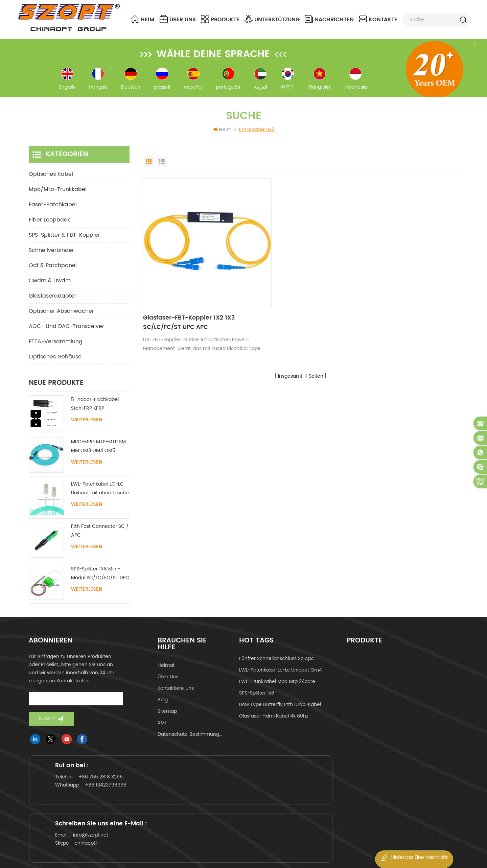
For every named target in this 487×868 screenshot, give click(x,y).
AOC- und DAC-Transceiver (66, 334)
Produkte (220, 19)
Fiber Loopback (49, 228)
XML (162, 731)
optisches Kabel (51, 182)
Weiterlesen (87, 428)
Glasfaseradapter (53, 304)
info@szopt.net (243, 804)
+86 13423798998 (114, 805)
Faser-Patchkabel (53, 212)
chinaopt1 (238, 812)
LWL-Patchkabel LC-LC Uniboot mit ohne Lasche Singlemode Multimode (100, 497)
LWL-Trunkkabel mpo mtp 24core (277, 689)
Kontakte (378, 19)
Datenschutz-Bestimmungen (190, 742)
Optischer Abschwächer (61, 319)
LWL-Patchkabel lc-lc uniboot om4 (281, 678)
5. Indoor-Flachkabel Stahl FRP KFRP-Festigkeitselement (95, 412)
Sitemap (167, 719)
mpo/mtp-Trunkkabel (58, 197)
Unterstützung (272, 19)
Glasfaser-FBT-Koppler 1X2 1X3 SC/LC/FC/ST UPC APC (185, 300)
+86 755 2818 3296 (109, 797)
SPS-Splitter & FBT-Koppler (64, 243)
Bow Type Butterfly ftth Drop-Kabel (280, 712)
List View (162, 170)
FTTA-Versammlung (56, 349)
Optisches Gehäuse (55, 365)
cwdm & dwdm (50, 288)
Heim (143, 19)
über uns (178, 19)
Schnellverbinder (51, 258)
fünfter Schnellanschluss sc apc (276, 666)
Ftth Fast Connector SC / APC (100, 539)
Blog (163, 708)
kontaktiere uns (176, 696)
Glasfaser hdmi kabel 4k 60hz (274, 724)
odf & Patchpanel (53, 273)
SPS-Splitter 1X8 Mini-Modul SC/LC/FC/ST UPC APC (100, 581)
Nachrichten (329, 19)
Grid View (149, 170)
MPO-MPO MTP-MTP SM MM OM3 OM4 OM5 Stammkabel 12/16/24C (98, 454)
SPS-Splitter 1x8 (257, 701)
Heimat (166, 673)
